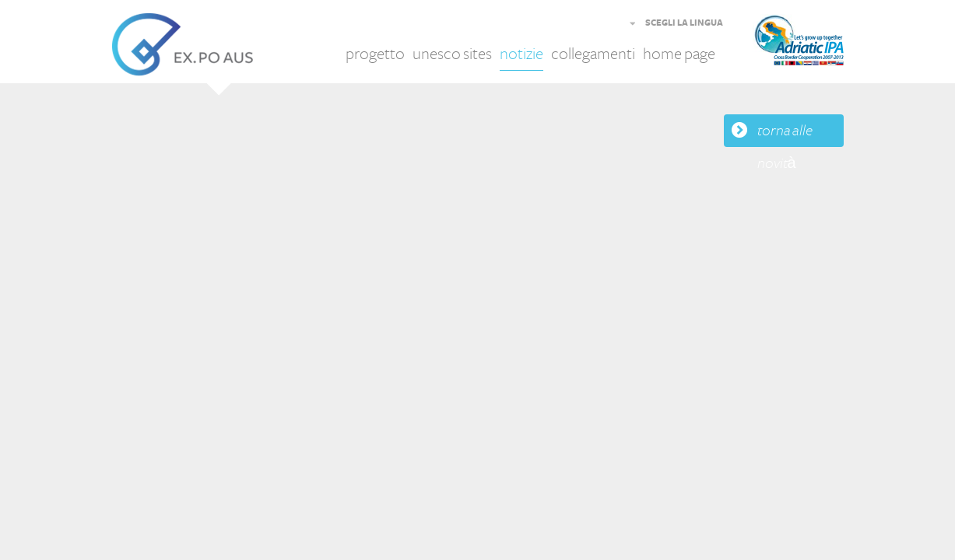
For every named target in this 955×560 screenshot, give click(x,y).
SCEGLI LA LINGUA (684, 23)
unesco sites (452, 54)
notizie (521, 54)
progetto (375, 54)
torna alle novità (785, 135)
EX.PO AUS (183, 45)
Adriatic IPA (822, 45)
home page (679, 54)
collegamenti (593, 54)
